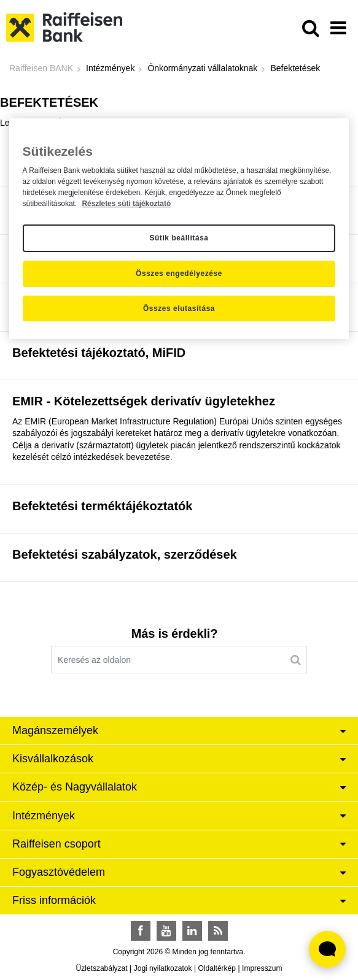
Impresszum (262, 968)
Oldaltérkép (217, 968)
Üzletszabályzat (102, 968)
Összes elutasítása (179, 308)
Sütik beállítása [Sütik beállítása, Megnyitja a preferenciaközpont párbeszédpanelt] (179, 239)
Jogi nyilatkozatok (163, 968)
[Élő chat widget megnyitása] (327, 949)
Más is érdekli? (174, 634)
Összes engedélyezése (179, 274)
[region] (179, 229)
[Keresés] (296, 660)
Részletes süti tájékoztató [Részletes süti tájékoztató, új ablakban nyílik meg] (126, 204)
